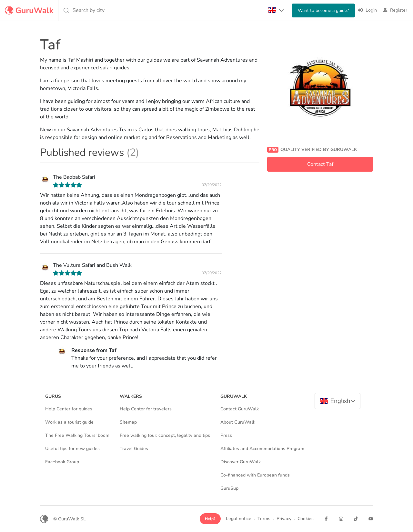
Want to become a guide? (323, 10)
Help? (210, 519)
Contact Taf (320, 164)
